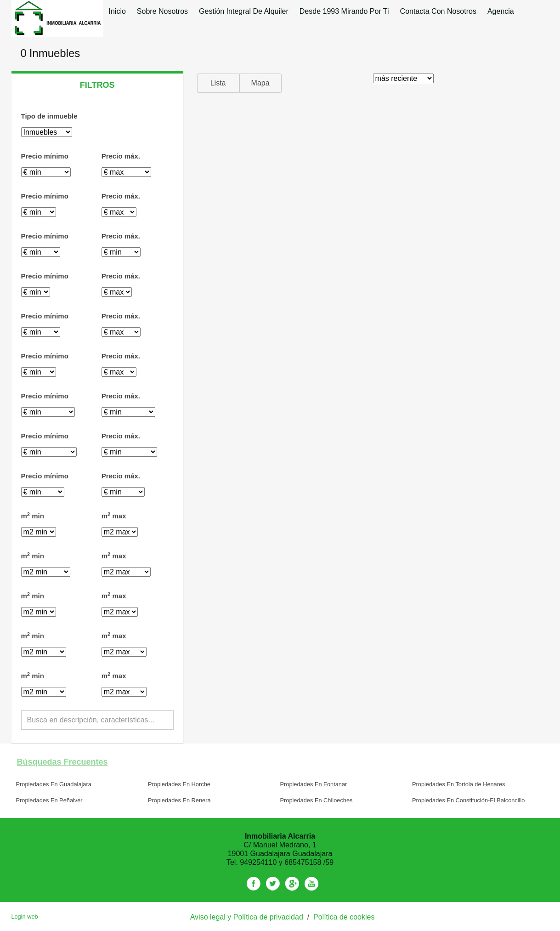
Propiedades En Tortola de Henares (459, 784)
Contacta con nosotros (438, 11)
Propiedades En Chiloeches (317, 800)
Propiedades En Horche (179, 784)
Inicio (117, 11)
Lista (218, 83)
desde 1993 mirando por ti (344, 11)
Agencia (501, 11)
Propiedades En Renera (179, 800)
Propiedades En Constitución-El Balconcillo (468, 800)
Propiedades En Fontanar (314, 784)
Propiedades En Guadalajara (54, 784)
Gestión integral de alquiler (244, 11)
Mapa (260, 83)
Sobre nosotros (162, 11)
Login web (24, 917)
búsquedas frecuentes (62, 762)
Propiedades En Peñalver (49, 800)
